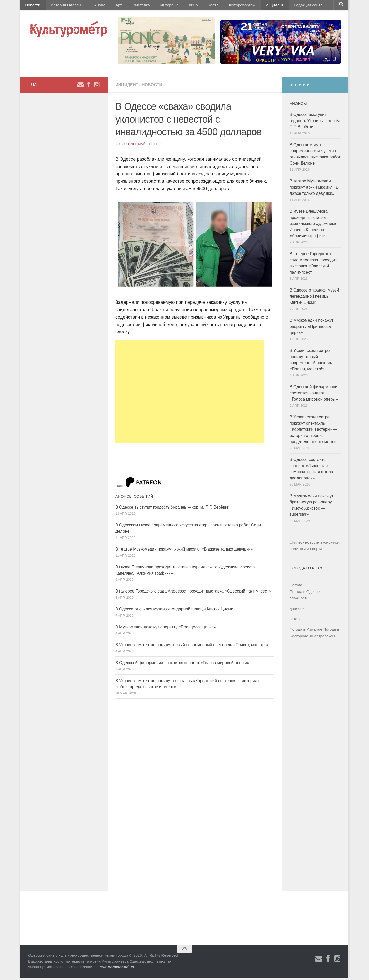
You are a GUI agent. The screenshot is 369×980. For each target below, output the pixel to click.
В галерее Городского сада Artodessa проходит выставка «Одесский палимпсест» (193, 594)
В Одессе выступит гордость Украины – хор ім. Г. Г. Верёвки (172, 510)
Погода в (305, 594)
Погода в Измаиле (306, 632)
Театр (196, 6)
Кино (179, 6)
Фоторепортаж (222, 6)
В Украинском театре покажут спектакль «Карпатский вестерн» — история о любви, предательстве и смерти (313, 432)
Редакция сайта (284, 6)
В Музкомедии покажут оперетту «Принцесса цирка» (166, 629)
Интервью (157, 6)
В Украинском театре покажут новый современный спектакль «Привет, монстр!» (192, 647)
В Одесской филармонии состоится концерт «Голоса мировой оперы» (182, 665)
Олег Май (137, 146)
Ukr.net (296, 545)
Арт (112, 6)
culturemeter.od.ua (117, 969)
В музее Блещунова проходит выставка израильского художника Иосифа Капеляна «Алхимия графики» (313, 226)
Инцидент (253, 6)
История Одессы (63, 6)
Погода (296, 588)
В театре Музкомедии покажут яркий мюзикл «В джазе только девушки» (184, 552)
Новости (32, 6)
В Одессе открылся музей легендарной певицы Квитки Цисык (174, 612)
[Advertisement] (190, 394)
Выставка (132, 6)
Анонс (95, 6)
